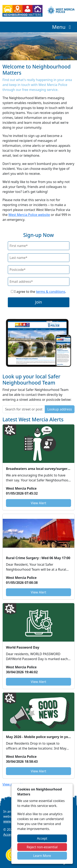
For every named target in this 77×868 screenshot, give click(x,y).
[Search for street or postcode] (24, 409)
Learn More (42, 856)
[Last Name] (39, 258)
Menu (63, 27)
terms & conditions (51, 292)
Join (39, 302)
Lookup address (60, 409)
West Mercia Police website (29, 215)
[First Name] (39, 246)
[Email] (39, 282)
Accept (42, 838)
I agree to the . (38, 292)
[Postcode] (39, 270)
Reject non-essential (42, 847)
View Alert (38, 503)
